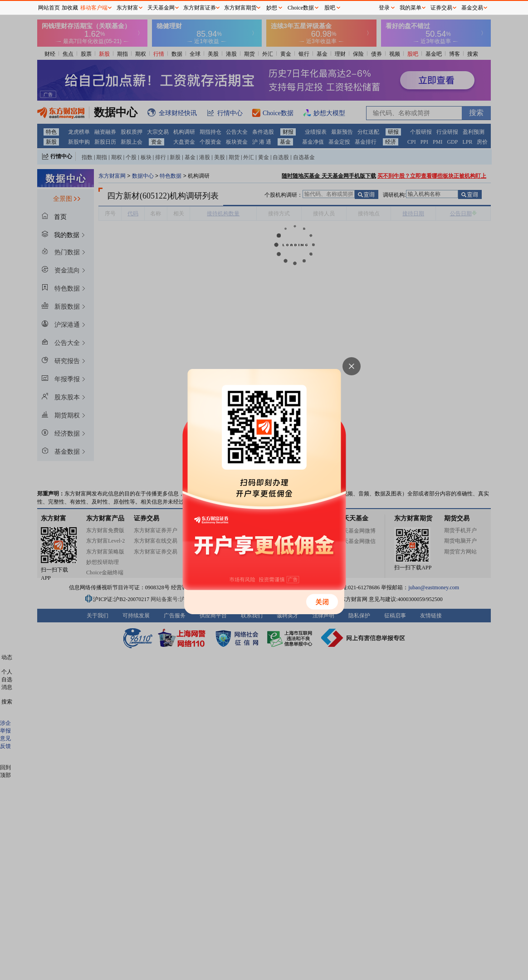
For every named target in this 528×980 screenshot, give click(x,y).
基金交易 (472, 8)
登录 (384, 8)
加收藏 (70, 8)
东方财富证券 (200, 8)
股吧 (330, 8)
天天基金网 (161, 8)
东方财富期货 (240, 8)
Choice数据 (301, 8)
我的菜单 (411, 8)
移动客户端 (94, 8)
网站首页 (49, 8)
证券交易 (441, 8)
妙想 (272, 8)
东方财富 (127, 8)
